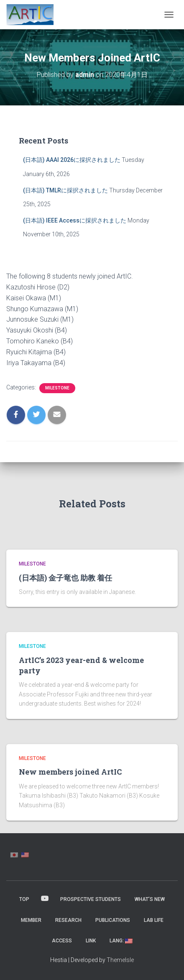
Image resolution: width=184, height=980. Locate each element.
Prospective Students (91, 899)
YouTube (45, 899)
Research (68, 920)
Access (62, 941)
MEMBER (31, 920)
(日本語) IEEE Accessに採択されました (75, 220)
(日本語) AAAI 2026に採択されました (72, 160)
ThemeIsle (120, 960)
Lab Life (154, 920)
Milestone (57, 388)
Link (91, 941)
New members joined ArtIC (70, 772)
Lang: (121, 941)
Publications (113, 920)
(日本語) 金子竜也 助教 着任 (65, 578)
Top (24, 899)
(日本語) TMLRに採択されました (65, 190)
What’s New (150, 899)
